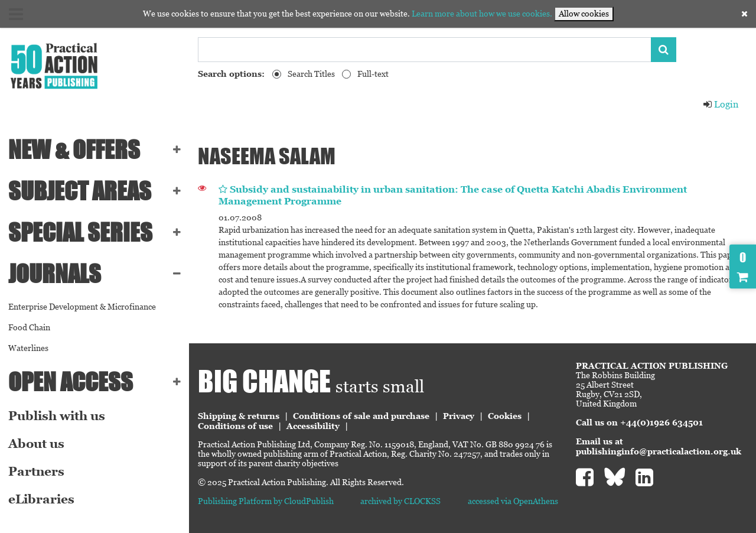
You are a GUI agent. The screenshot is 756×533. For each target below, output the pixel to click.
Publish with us (57, 416)
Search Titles (311, 74)
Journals (55, 274)
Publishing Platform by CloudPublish (266, 501)
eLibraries (41, 499)
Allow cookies (584, 14)
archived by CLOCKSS (400, 501)
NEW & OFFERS (74, 149)
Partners (36, 472)
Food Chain (29, 327)
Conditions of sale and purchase (361, 416)
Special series (80, 232)
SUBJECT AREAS (80, 191)
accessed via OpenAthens (513, 501)
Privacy (459, 416)
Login (721, 104)
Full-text (373, 74)
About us (36, 444)
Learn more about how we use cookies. (482, 14)
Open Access (71, 382)
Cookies (505, 416)
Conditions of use (235, 426)
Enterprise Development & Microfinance (82, 307)
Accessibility (313, 426)
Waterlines (28, 348)
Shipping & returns (239, 416)
